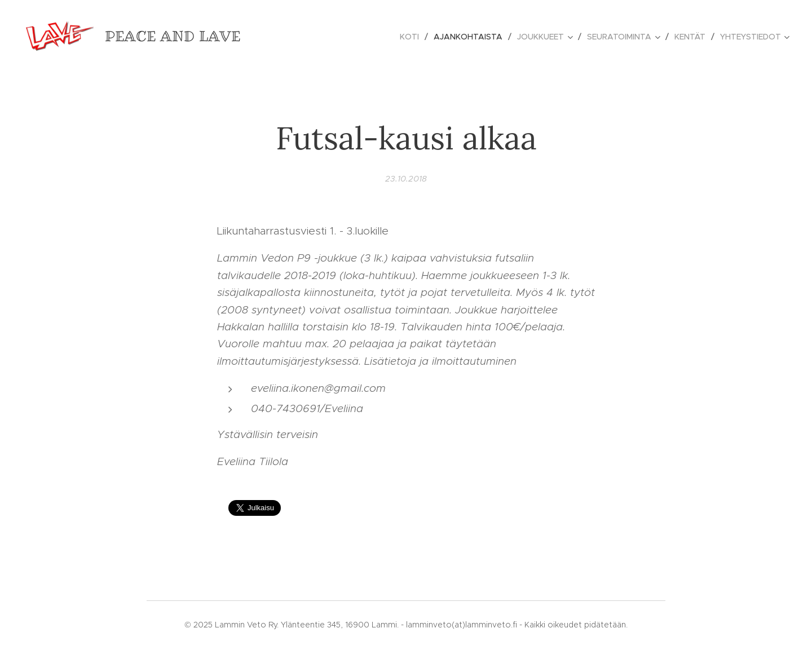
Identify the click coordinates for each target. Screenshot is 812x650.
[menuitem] (412, 37)
